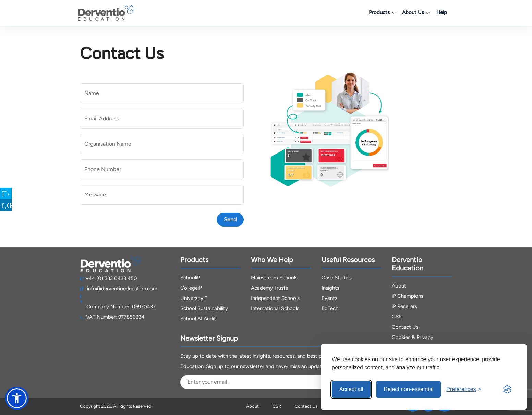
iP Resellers (404, 306)
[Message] (162, 195)
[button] (17, 398)
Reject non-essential (408, 389)
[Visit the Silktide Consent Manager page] (507, 389)
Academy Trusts (269, 288)
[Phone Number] (162, 169)
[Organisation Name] (162, 144)
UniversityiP (194, 298)
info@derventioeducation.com (119, 289)
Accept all (351, 389)
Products (382, 12)
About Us (416, 12)
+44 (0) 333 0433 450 (109, 278)
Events (329, 298)
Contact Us (405, 327)
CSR (397, 317)
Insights (330, 288)
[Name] (162, 93)
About (399, 286)
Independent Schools (275, 298)
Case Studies (337, 278)
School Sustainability (204, 308)
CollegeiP (191, 288)
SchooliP (190, 278)
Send (230, 219)
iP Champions (408, 296)
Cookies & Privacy (413, 337)
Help (442, 12)
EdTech (330, 308)
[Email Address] (162, 119)
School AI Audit (198, 319)
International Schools (275, 308)
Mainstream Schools (274, 278)
